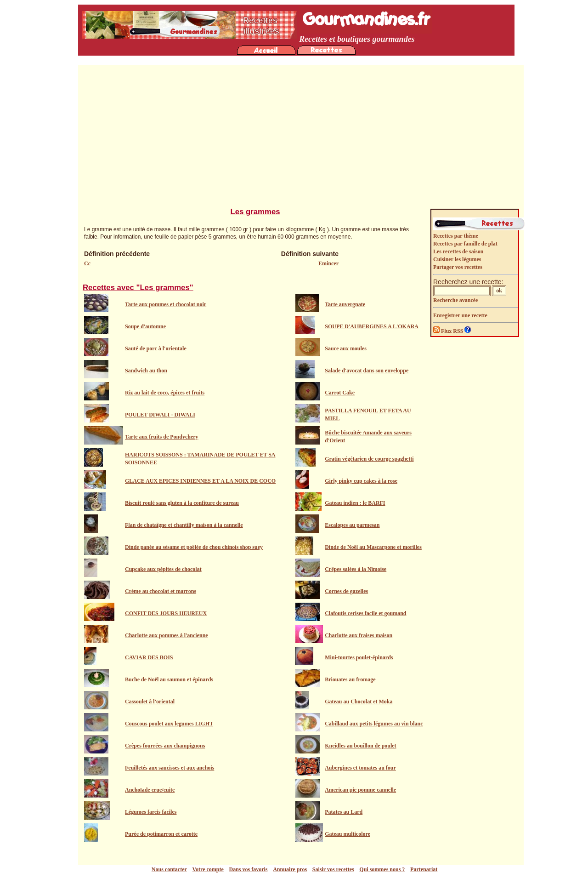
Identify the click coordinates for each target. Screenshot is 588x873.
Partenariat (424, 869)
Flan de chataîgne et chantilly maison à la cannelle (184, 525)
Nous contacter (169, 869)
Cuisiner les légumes (457, 259)
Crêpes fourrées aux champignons (165, 746)
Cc (87, 263)
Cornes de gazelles (346, 591)
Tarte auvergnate (345, 304)
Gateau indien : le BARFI (355, 503)
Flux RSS (449, 331)
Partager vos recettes (458, 267)
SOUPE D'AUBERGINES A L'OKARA (372, 326)
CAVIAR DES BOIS (149, 657)
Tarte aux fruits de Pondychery (162, 437)
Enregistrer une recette (460, 315)
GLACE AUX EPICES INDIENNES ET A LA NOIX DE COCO (200, 481)
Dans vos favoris (249, 869)
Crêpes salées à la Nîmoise (356, 569)
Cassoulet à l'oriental (150, 702)
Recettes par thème (456, 236)
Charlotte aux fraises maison (359, 635)
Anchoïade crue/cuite (150, 790)
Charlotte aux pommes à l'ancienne (167, 635)
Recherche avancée (455, 300)
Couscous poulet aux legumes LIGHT (169, 724)
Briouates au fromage (350, 679)
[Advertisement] (301, 138)
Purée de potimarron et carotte (161, 834)
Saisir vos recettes (333, 869)
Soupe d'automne (145, 326)
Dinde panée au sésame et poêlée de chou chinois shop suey (194, 547)
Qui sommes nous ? (382, 869)
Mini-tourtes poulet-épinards (359, 657)
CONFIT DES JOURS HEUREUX (166, 613)
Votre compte (208, 869)
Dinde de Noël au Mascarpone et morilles (373, 547)
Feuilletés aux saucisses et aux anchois (170, 768)
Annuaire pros (290, 869)
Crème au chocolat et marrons (161, 591)
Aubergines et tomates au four (360, 768)
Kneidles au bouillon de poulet (360, 746)
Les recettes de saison (458, 251)
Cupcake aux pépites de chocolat (163, 569)
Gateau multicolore (348, 834)
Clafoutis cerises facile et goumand (365, 613)
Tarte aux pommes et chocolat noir (166, 304)
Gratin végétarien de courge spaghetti (369, 459)
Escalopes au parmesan (352, 525)
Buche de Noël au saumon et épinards (169, 679)
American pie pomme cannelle (360, 790)
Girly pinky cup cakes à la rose (361, 481)
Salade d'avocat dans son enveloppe (367, 371)
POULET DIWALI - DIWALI (160, 415)
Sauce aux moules (346, 348)
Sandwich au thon (146, 371)
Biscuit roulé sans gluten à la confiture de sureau (182, 503)
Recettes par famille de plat (465, 244)
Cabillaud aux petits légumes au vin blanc (374, 724)
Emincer (328, 263)
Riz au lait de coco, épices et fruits (165, 393)
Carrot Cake (340, 393)
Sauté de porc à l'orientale (156, 348)
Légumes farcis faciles (151, 812)
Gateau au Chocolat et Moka (359, 702)
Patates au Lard (344, 812)
